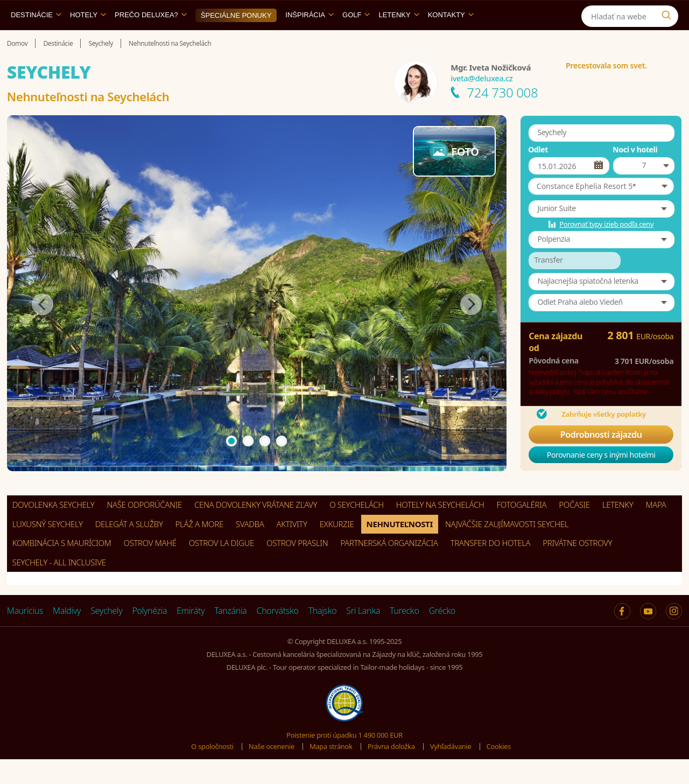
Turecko (405, 635)
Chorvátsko (278, 635)
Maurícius (25, 635)
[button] (601, 211)
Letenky (399, 40)
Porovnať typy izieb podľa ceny (606, 249)
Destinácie (36, 40)
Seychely (106, 635)
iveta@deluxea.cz (481, 103)
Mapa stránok (331, 771)
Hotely (88, 40)
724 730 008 (502, 117)
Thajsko (323, 635)
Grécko (442, 635)
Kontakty (451, 40)
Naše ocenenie (272, 771)
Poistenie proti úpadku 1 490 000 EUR (344, 760)
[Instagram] (669, 13)
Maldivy (67, 635)
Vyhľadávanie (451, 771)
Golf (356, 40)
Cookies (499, 771)
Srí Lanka (363, 635)
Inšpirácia (310, 40)
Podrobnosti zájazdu (601, 459)
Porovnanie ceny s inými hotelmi (601, 479)
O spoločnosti (212, 771)
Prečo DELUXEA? (151, 40)
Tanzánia (230, 635)
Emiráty (191, 635)
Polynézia (149, 635)
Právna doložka (391, 771)
